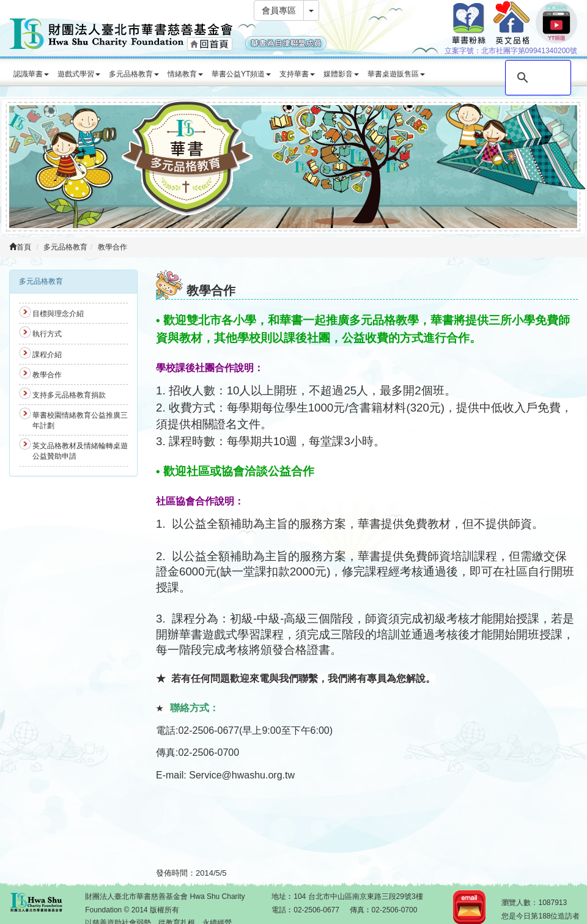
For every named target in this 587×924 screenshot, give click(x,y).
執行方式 (47, 334)
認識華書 (31, 74)
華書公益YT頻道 (241, 74)
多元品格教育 (134, 74)
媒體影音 (341, 74)
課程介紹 (47, 355)
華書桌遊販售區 (396, 74)
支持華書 (297, 74)
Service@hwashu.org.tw (242, 775)
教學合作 (113, 247)
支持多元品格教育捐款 (69, 395)
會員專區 (279, 10)
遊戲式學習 (79, 74)
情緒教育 (185, 74)
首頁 (20, 247)
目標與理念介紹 (58, 314)
